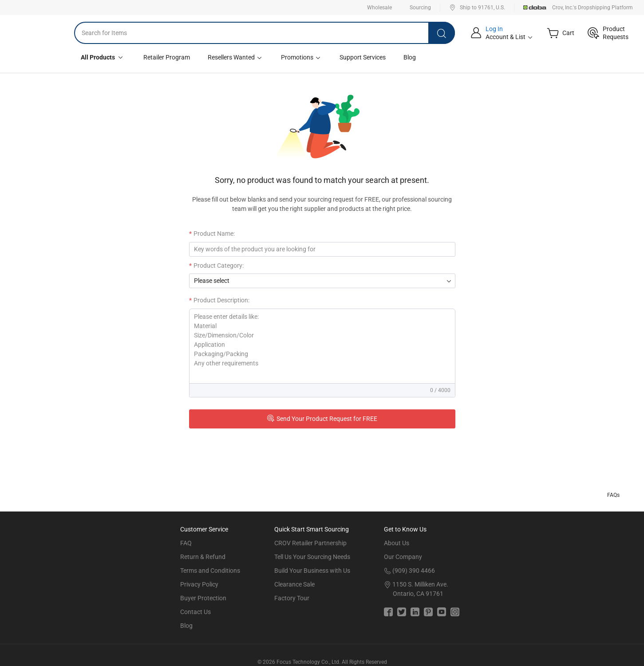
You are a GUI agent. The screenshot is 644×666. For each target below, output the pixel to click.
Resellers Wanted (235, 57)
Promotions (301, 57)
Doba (535, 8)
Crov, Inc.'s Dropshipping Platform (593, 8)
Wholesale (379, 8)
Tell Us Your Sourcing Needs (312, 557)
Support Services (363, 57)
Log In (494, 29)
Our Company (403, 557)
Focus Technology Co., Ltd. (308, 662)
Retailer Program (167, 57)
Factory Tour (292, 598)
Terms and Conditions (210, 571)
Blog (410, 57)
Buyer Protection (203, 598)
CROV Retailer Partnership (310, 543)
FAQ (186, 543)
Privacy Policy (199, 584)
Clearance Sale (294, 584)
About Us (397, 543)
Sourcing (420, 8)
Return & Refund (203, 557)
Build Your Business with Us (312, 571)
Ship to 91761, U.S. (477, 8)
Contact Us (196, 612)
